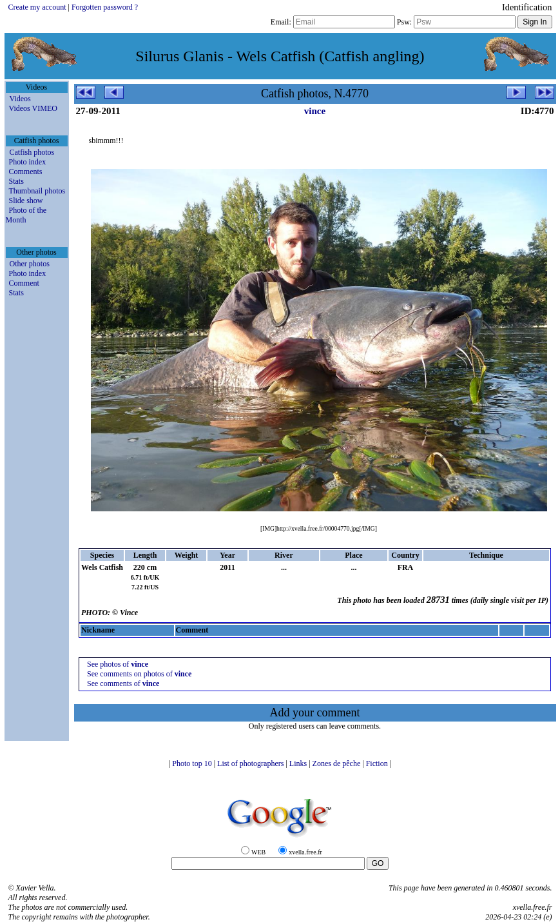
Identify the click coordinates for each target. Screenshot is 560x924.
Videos (20, 99)
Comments (26, 172)
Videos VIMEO (33, 108)
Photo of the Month (26, 215)
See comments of (123, 683)
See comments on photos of (139, 674)
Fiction (378, 763)
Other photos (30, 264)
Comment (24, 283)
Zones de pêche (338, 763)
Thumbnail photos (37, 191)
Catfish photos (32, 152)
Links (299, 763)
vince (315, 111)
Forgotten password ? (105, 7)
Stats (16, 181)
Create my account (37, 7)
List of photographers (251, 763)
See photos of (118, 664)
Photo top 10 (193, 763)
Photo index (28, 162)
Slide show (26, 201)
